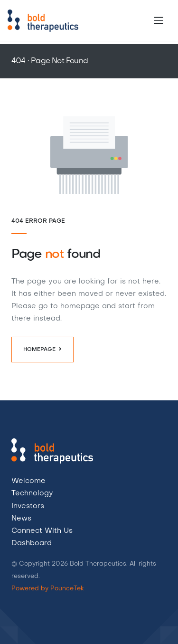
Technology (32, 493)
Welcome (28, 481)
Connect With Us (42, 531)
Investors (28, 506)
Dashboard (32, 543)
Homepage (42, 349)
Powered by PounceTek (48, 589)
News (21, 519)
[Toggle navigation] (159, 20)
